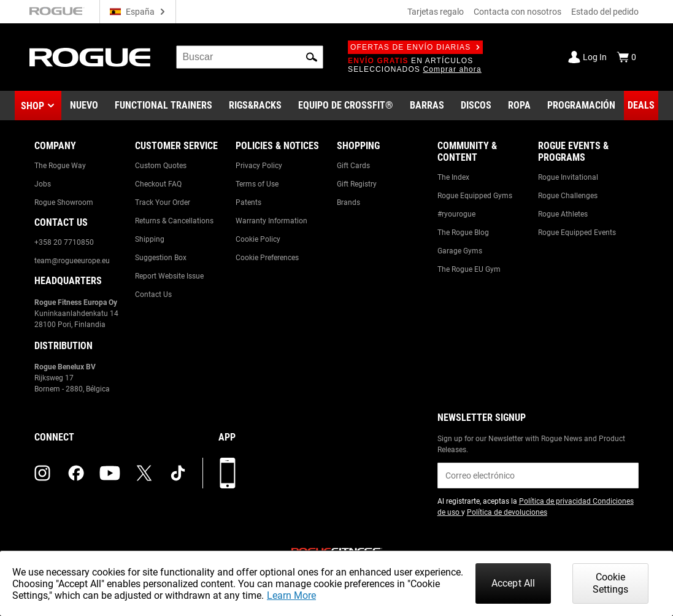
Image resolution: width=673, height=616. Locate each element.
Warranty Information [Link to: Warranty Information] (271, 221)
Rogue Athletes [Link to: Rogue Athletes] (563, 214)
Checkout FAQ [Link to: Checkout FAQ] (158, 184)
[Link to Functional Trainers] (163, 106)
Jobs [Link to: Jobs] (43, 184)
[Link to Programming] (581, 106)
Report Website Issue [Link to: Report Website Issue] (169, 276)
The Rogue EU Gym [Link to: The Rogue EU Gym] (469, 269)
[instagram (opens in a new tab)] (42, 473)
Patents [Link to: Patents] (248, 202)
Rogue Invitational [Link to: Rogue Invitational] (568, 177)
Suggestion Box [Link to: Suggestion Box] (161, 258)
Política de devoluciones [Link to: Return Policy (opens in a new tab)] (507, 512)
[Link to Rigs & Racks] (255, 106)
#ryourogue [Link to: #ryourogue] (456, 214)
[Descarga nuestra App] (228, 473)
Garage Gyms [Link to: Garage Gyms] (460, 251)
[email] (538, 475)
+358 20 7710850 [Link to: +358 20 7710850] (64, 242)
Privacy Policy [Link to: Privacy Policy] (259, 166)
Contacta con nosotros (517, 12)
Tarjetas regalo (436, 12)
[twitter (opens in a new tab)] (144, 473)
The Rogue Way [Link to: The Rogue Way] (60, 166)
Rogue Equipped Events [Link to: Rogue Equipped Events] (577, 233)
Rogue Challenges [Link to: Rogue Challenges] (568, 196)
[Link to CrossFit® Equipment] (346, 106)
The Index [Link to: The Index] (453, 177)
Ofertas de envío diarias (415, 47)
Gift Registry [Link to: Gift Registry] (357, 184)
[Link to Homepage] (90, 57)
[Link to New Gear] (84, 106)
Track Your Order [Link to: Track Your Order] (163, 202)
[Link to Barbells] (427, 106)
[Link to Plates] (476, 106)
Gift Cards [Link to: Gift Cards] (353, 166)
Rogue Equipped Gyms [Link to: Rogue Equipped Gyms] (475, 196)
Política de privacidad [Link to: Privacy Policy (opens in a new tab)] (556, 501)
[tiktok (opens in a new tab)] (178, 473)
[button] (312, 57)
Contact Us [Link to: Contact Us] (153, 295)
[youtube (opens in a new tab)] (110, 473)
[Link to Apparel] (519, 106)
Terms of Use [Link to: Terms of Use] (257, 184)
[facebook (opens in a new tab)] (76, 473)
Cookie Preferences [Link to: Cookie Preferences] (267, 258)
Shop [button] (33, 106)
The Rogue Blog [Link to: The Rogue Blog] (463, 233)
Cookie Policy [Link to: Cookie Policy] (258, 239)
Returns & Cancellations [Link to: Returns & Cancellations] (174, 221)
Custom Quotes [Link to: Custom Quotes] (161, 166)
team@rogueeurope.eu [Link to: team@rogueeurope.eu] (72, 261)
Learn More (291, 595)
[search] (250, 57)
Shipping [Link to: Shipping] (150, 239)
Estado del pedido (605, 12)
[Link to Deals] (641, 106)
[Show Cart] (626, 57)
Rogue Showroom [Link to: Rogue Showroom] (64, 202)
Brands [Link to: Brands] (348, 202)
